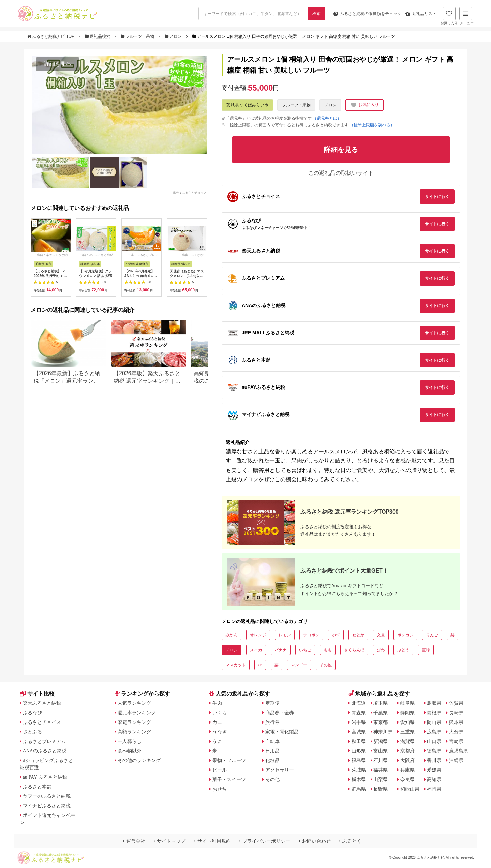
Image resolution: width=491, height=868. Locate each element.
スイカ (256, 650)
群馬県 (359, 789)
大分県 (456, 732)
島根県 (434, 713)
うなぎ (220, 732)
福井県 (381, 770)
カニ (217, 722)
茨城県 (359, 770)
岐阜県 (407, 703)
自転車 (272, 741)
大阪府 (407, 760)
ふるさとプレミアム (44, 741)
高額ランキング (134, 732)
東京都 (381, 722)
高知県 (434, 779)
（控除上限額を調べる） (372, 125)
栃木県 (359, 779)
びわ (381, 650)
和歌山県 (410, 789)
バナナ (281, 650)
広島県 (434, 732)
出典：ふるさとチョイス (190, 192)
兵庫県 (407, 770)
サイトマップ (169, 841)
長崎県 (456, 713)
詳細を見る (58, 64)
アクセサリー (280, 770)
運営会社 (134, 841)
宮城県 (359, 732)
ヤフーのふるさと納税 (47, 796)
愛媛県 (434, 770)
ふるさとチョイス (42, 722)
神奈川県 (383, 732)
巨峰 (426, 650)
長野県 (381, 789)
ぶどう (403, 650)
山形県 (359, 751)
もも (328, 650)
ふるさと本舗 (37, 787)
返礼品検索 (98, 36)
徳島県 (434, 751)
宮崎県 (456, 741)
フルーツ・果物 (138, 36)
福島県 (359, 760)
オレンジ (258, 635)
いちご (305, 650)
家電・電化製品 (282, 732)
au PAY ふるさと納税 (45, 777)
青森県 (359, 713)
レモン (285, 635)
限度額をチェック (367, 14)
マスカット (236, 665)
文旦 (381, 635)
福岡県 (434, 789)
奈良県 (407, 779)
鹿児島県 (459, 751)
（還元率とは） (327, 118)
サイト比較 (37, 694)
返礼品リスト (421, 14)
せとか (358, 635)
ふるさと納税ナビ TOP (51, 36)
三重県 (407, 732)
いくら (220, 713)
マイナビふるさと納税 (47, 806)
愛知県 (407, 722)
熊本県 (456, 722)
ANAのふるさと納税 (45, 751)
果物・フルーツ (229, 760)
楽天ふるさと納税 (42, 703)
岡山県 (434, 722)
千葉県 (381, 713)
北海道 (359, 703)
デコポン (311, 635)
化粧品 (272, 760)
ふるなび (32, 713)
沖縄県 (456, 760)
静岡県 (407, 713)
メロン (174, 36)
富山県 (381, 751)
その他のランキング (139, 760)
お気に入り (449, 16)
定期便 (272, 703)
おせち (220, 789)
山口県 (434, 741)
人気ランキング (134, 703)
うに (217, 741)
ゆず (336, 635)
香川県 (434, 760)
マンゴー (299, 665)
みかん (232, 635)
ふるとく (350, 841)
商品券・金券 (280, 713)
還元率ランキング (137, 713)
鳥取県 (434, 703)
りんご (432, 635)
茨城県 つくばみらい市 (247, 105)
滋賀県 (407, 741)
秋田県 (359, 741)
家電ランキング (134, 722)
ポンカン (405, 635)
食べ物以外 (130, 751)
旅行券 (272, 722)
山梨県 (381, 779)
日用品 (272, 751)
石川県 (381, 760)
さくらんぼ (354, 650)
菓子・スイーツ (229, 779)
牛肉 (217, 703)
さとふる (32, 732)
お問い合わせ (315, 841)
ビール (220, 770)
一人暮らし (130, 741)
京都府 (407, 751)
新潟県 (381, 741)
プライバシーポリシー (265, 841)
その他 (326, 665)
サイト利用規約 (212, 841)
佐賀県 (456, 703)
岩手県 (359, 722)
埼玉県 (381, 703)
